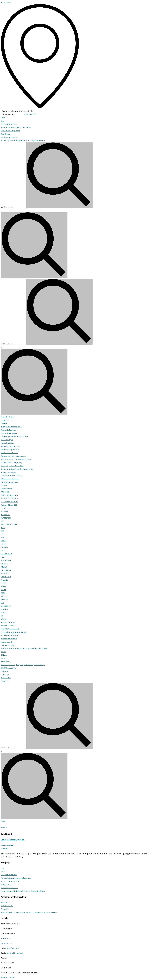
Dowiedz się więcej (7, 845)
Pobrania (4, 827)
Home (3, 821)
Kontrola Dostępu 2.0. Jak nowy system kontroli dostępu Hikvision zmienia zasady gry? (30, 912)
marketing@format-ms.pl (14, 953)
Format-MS (5, 902)
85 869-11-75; (19, 114)
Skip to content (6, 2)
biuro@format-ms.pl (13, 948)
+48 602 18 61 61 (30, 114)
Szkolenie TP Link (7, 906)
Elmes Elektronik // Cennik (13, 840)
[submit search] (59, 175)
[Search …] (17, 207)
